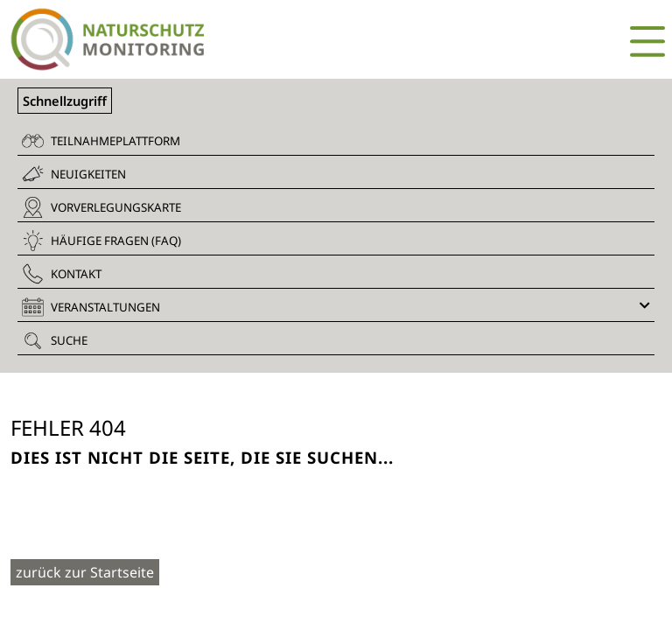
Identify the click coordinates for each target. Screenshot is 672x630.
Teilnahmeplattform (101, 141)
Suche (55, 340)
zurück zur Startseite (85, 572)
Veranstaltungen (336, 307)
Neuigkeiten (74, 174)
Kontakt (62, 274)
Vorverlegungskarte (101, 207)
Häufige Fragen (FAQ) (101, 241)
